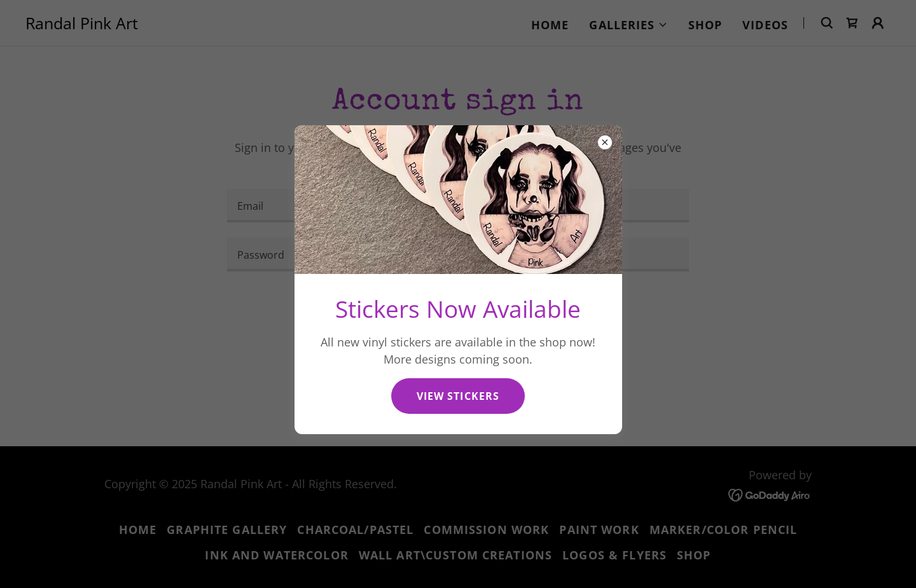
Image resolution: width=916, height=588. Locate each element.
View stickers (458, 396)
